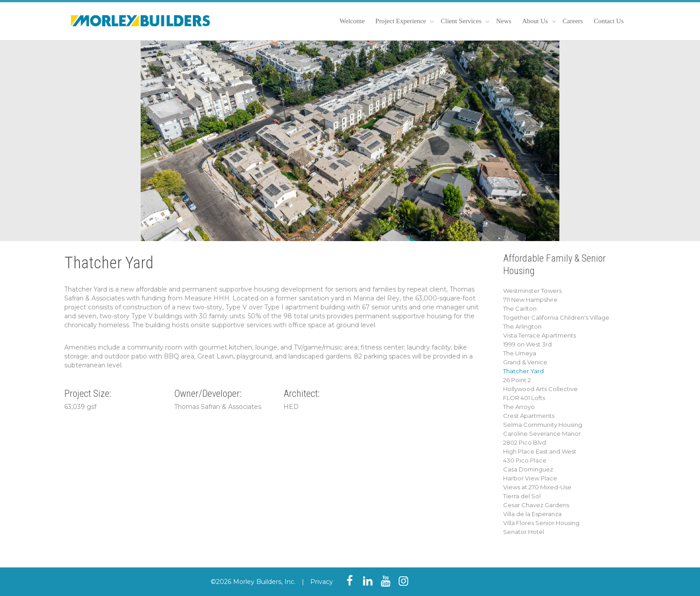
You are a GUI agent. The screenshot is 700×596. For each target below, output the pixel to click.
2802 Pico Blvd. (525, 442)
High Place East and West (540, 451)
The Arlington (522, 326)
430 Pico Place (525, 460)
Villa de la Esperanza (532, 514)
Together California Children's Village (556, 317)
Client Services (462, 21)
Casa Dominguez (528, 469)
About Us (536, 21)
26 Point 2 (517, 380)
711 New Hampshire (530, 300)
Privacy (322, 582)
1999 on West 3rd (527, 344)
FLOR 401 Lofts (524, 398)
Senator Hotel (524, 532)
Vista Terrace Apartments (540, 335)
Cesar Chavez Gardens (536, 505)
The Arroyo (519, 407)
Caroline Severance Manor (542, 433)
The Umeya (520, 353)
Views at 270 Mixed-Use (537, 487)
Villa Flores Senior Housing (541, 523)
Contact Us (609, 21)
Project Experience (402, 21)
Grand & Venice (525, 362)
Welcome (352, 21)
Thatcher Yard (523, 371)
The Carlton (520, 308)
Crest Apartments (529, 416)
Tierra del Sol (522, 496)
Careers (573, 21)
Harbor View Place (530, 478)
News (504, 21)
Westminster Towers (532, 291)
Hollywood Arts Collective (540, 389)
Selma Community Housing (543, 425)
